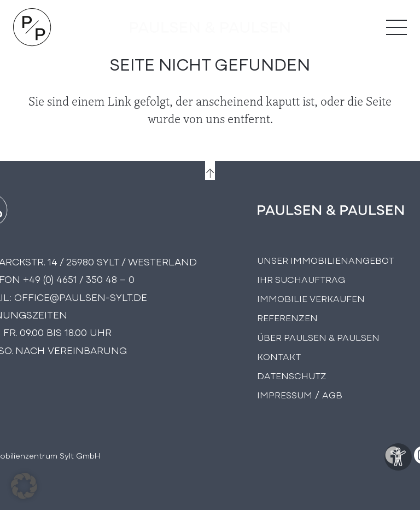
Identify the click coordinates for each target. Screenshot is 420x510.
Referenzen (287, 317)
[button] (24, 486)
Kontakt (279, 356)
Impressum (285, 394)
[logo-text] (210, 27)
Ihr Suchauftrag (301, 279)
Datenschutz (292, 375)
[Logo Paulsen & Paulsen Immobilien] (32, 27)
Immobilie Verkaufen (311, 298)
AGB (332, 394)
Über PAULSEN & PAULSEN (318, 337)
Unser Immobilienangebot (325, 260)
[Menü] (396, 27)
